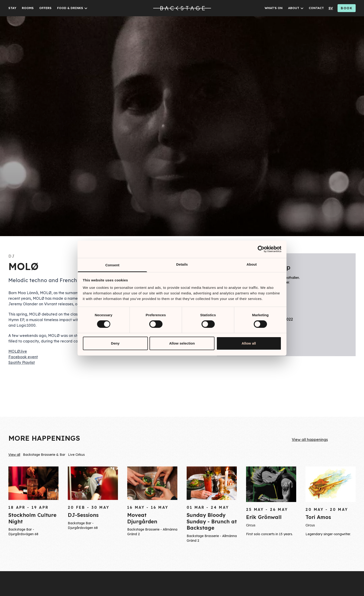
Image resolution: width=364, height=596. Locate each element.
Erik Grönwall (264, 519)
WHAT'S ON (274, 8)
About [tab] (252, 264)
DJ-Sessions (83, 517)
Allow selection (182, 343)
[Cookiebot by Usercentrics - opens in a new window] (261, 249)
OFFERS (45, 8)
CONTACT (316, 8)
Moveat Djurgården (142, 520)
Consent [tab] (112, 265)
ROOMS (28, 8)
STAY (12, 8)
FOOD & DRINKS (70, 8)
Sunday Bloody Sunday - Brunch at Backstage (212, 523)
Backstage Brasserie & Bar (44, 455)
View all (14, 455)
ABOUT (294, 8)
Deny (115, 343)
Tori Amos (318, 519)
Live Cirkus (76, 455)
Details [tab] (182, 264)
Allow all (249, 343)
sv (331, 8)
